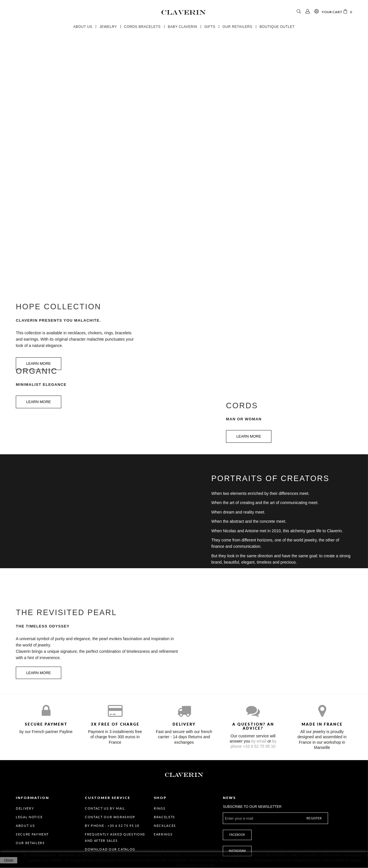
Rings (160, 808)
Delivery (25, 808)
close (9, 860)
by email (259, 741)
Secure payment (32, 834)
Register (314, 818)
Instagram (237, 851)
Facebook (237, 835)
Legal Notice (29, 817)
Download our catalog (110, 849)
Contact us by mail (105, 808)
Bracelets (164, 817)
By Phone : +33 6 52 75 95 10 (112, 826)
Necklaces (165, 826)
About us (25, 826)
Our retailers (30, 843)
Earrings (163, 834)
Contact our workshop (110, 817)
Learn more (39, 402)
